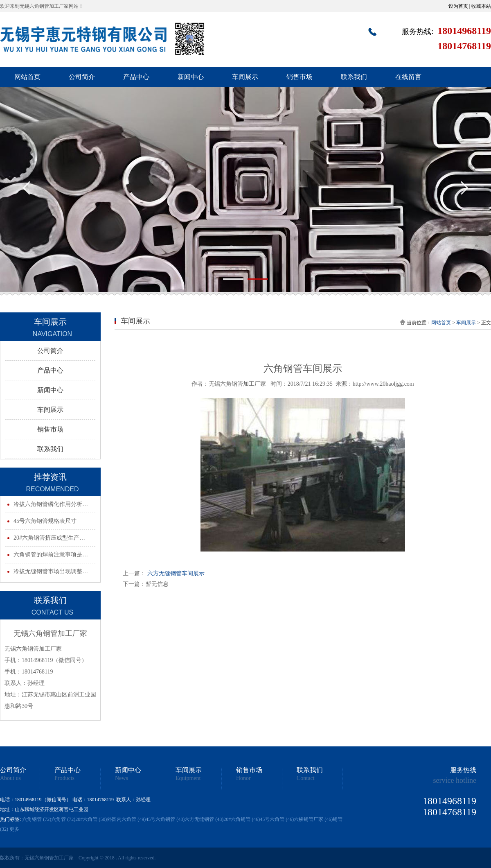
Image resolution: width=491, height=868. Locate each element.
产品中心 (136, 77)
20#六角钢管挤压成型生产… (49, 538)
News (122, 778)
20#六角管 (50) (91, 819)
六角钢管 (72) (37, 819)
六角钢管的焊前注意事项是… (51, 555)
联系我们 (354, 77)
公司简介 (82, 77)
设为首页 (458, 6)
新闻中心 (191, 77)
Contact (306, 778)
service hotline (455, 780)
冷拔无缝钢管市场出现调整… (51, 571)
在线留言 (408, 77)
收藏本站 (481, 6)
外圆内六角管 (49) (126, 819)
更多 (14, 829)
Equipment (188, 778)
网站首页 (27, 77)
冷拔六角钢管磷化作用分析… (51, 504)
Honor (243, 778)
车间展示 (245, 77)
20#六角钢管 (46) (242, 819)
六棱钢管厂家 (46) (313, 819)
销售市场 (300, 77)
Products (64, 778)
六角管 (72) (63, 819)
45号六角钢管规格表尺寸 (45, 521)
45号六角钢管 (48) (165, 819)
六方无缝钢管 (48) (204, 819)
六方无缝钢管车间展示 (176, 573)
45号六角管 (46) (277, 819)
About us (10, 778)
